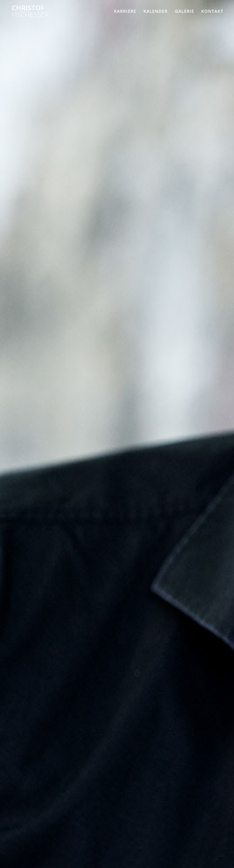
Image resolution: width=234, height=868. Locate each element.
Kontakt (212, 11)
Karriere (125, 11)
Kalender (156, 11)
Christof (30, 11)
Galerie (184, 11)
